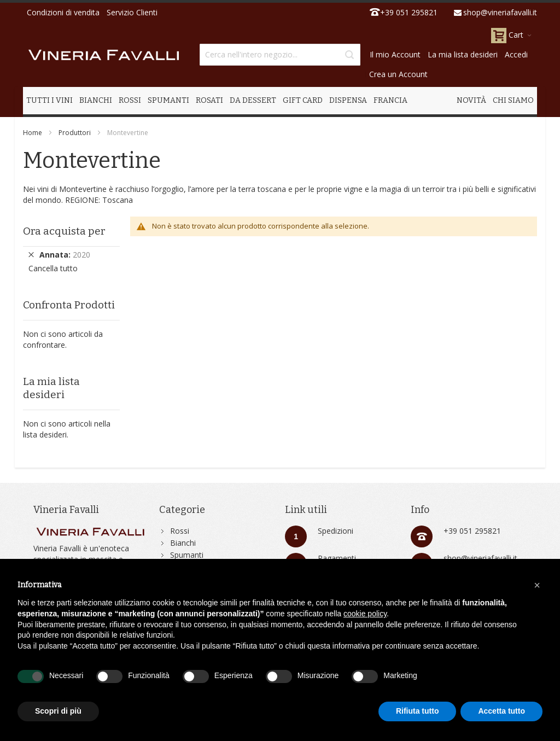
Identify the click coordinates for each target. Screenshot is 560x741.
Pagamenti (337, 558)
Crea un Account (398, 74)
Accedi (516, 54)
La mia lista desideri (463, 54)
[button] (537, 585)
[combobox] (280, 55)
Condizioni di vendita (63, 12)
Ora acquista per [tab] (64, 231)
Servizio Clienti (132, 12)
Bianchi (183, 543)
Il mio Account (395, 54)
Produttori (75, 133)
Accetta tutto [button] (501, 711)
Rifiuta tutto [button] (418, 711)
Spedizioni (336, 531)
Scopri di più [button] (58, 711)
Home (33, 133)
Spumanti (187, 555)
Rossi (180, 531)
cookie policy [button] (365, 614)
